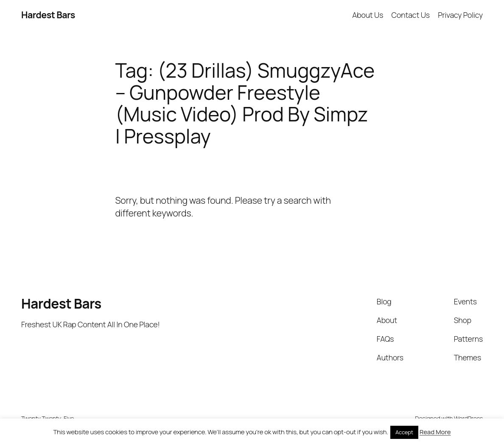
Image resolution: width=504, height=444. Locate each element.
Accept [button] (404, 432)
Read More (435, 432)
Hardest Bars (48, 15)
